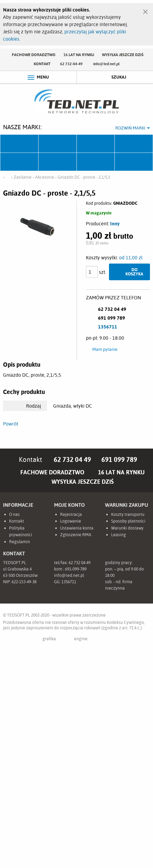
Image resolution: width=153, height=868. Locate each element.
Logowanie (71, 521)
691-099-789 (76, 569)
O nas (14, 514)
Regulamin (20, 542)
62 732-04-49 (71, 64)
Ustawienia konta (77, 528)
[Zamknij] (145, 10)
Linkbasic (58, 162)
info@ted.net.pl (106, 64)
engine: (92, 640)
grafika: (56, 640)
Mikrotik (58, 144)
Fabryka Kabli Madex (96, 144)
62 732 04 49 (72, 459)
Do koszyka (134, 272)
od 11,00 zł (131, 257)
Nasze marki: (22, 127)
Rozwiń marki (130, 128)
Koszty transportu (128, 514)
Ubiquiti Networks (19, 144)
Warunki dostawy (127, 528)
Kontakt (42, 64)
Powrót (11, 424)
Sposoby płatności (128, 521)
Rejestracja (71, 514)
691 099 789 (119, 459)
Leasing (119, 535)
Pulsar (134, 144)
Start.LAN (134, 162)
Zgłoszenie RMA (76, 535)
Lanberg (96, 162)
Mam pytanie (105, 349)
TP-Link (19, 162)
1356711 (108, 327)
